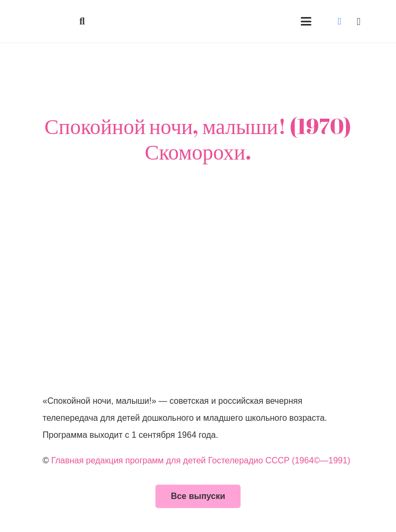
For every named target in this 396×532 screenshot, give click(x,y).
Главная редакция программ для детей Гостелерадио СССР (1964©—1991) (201, 460)
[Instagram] (359, 21)
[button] (82, 21)
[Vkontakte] (340, 21)
